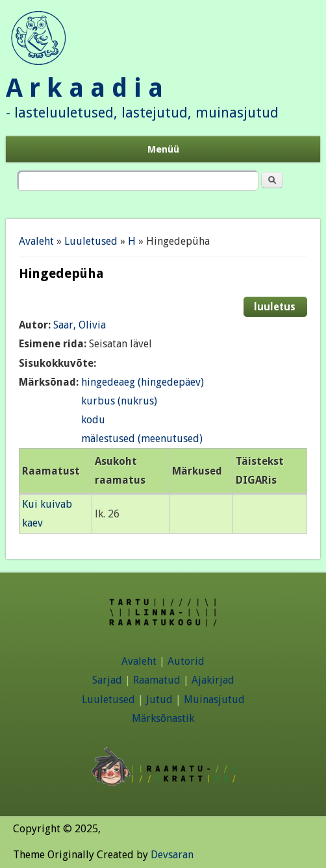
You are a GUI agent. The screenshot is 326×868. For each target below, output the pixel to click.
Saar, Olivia (80, 325)
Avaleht (36, 241)
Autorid (186, 661)
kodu (93, 420)
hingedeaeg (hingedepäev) (143, 382)
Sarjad (107, 680)
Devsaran (172, 855)
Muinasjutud (214, 700)
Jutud (159, 700)
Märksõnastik (163, 718)
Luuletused (91, 241)
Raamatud (157, 680)
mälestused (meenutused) (142, 439)
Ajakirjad (213, 680)
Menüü (163, 149)
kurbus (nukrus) (119, 401)
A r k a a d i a (84, 88)
